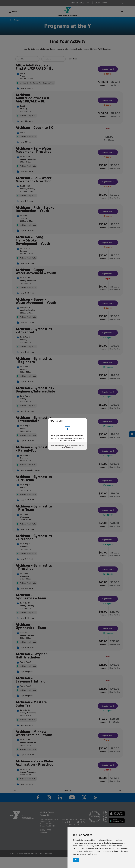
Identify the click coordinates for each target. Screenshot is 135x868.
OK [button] (76, 860)
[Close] (84, 421)
